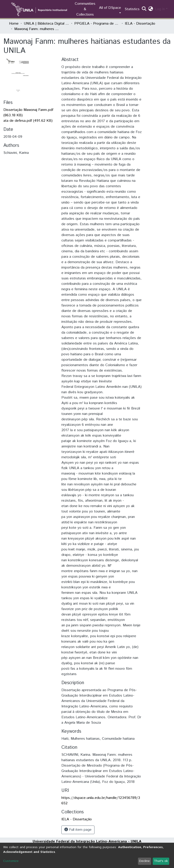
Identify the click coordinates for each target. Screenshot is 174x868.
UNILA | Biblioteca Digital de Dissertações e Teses (46, 24)
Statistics (132, 9)
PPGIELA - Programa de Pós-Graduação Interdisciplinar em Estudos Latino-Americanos (97, 24)
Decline (144, 861)
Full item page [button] (78, 830)
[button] (151, 9)
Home (14, 24)
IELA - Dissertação (140, 24)
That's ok (161, 861)
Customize (11, 861)
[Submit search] (144, 9)
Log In (160, 9)
